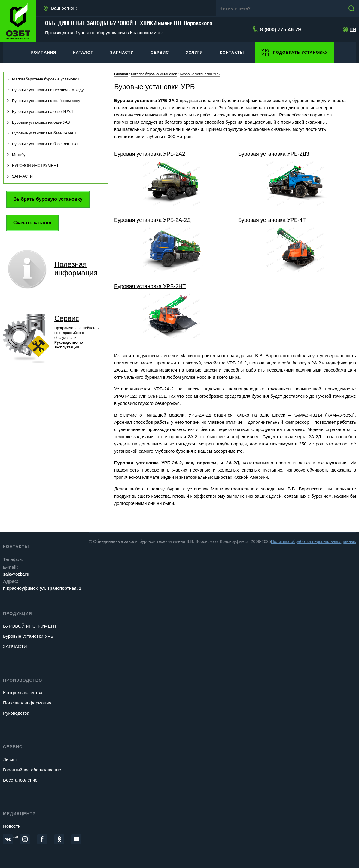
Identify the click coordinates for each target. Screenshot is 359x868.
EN (353, 29)
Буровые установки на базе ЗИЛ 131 (42, 144)
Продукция (18, 613)
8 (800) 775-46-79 (281, 30)
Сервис (67, 318)
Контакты (16, 547)
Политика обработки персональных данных (313, 541)
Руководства (16, 713)
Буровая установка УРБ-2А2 (150, 154)
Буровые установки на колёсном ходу (43, 101)
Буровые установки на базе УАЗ (38, 122)
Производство (23, 680)
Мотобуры (18, 155)
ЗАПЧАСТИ (20, 176)
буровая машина (245, 108)
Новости (12, 826)
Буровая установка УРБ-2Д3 (273, 154)
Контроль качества (23, 693)
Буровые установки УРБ (28, 636)
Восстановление (20, 780)
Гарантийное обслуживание (32, 770)
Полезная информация (27, 703)
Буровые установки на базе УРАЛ (40, 112)
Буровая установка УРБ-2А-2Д (152, 220)
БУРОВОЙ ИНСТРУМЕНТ (33, 166)
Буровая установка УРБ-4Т (272, 220)
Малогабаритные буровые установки (43, 79)
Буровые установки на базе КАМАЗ (41, 133)
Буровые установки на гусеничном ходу (45, 90)
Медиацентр (19, 814)
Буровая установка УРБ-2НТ (150, 286)
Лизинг (10, 759)
